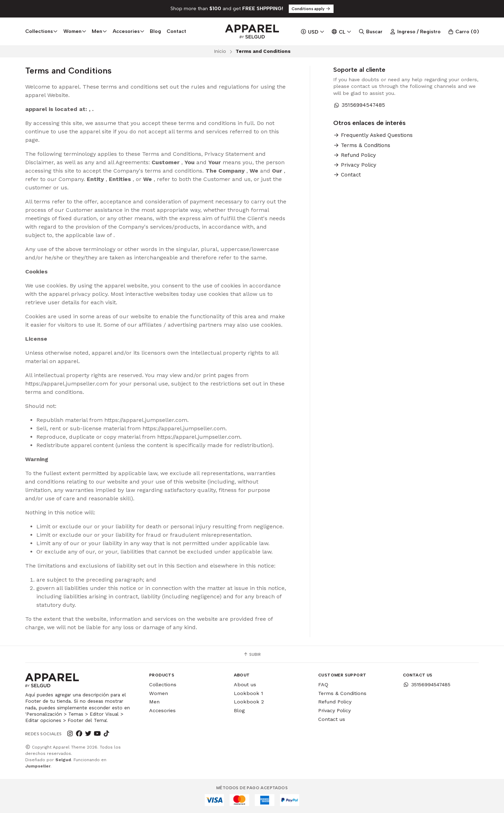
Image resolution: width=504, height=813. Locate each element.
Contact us (332, 719)
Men (154, 702)
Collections (163, 685)
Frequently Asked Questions (373, 135)
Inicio (220, 51)
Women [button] (75, 31)
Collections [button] (41, 31)
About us (245, 685)
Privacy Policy (355, 165)
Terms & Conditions (362, 145)
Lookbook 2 (249, 702)
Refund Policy (355, 155)
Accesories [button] (129, 31)
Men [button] (99, 31)
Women (159, 693)
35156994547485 (359, 105)
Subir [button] (252, 654)
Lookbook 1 (248, 693)
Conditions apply (311, 9)
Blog (155, 31)
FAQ (323, 685)
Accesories (162, 710)
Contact (176, 31)
